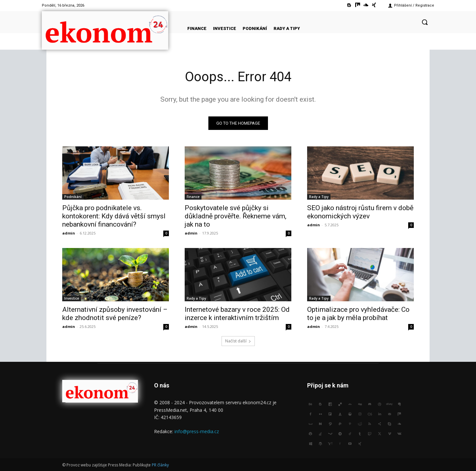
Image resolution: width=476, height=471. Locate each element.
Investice (72, 298)
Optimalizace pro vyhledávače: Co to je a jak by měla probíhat (358, 314)
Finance (193, 197)
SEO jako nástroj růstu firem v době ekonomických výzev (360, 212)
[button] (425, 22)
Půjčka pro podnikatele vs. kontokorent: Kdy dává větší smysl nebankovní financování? (114, 216)
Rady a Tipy (319, 197)
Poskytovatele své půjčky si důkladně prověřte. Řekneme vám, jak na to (236, 216)
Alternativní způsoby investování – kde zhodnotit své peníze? (115, 314)
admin (69, 233)
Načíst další (238, 341)
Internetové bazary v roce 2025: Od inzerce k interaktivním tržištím (237, 314)
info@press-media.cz (197, 431)
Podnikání (73, 197)
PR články (160, 465)
